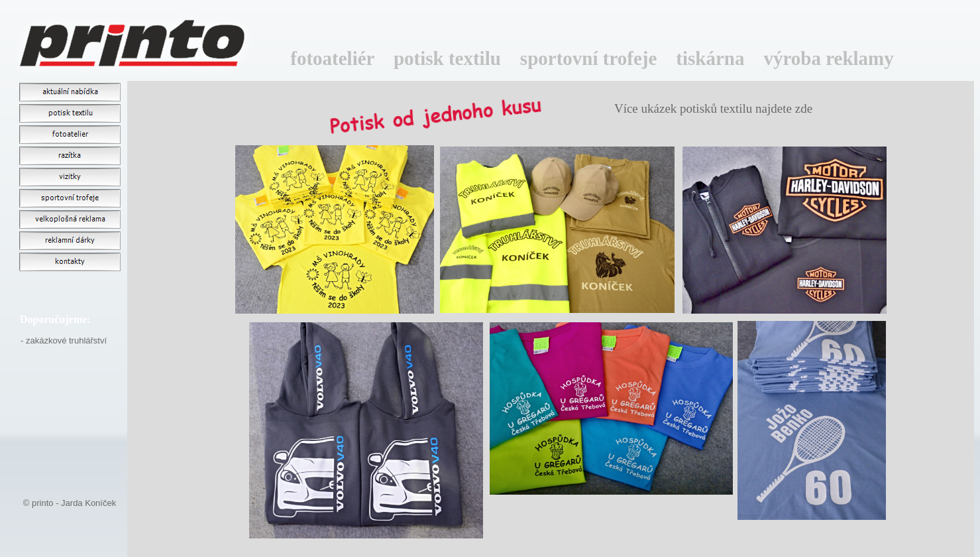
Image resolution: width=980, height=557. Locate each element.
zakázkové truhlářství (66, 340)
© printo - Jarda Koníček (70, 503)
